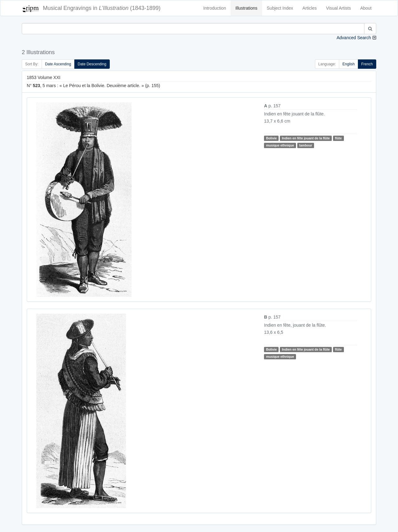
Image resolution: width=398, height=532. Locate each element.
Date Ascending (58, 64)
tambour (306, 145)
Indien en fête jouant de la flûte (306, 138)
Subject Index (280, 8)
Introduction (215, 8)
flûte (338, 138)
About (366, 8)
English (348, 64)
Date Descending (92, 64)
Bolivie (271, 138)
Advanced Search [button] (354, 38)
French (367, 64)
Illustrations (246, 8)
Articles (310, 8)
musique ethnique (280, 145)
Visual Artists (339, 8)
